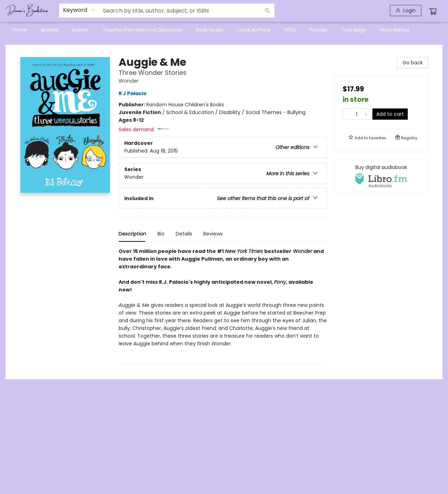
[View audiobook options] (381, 176)
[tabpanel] (223, 306)
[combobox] (79, 10)
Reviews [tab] (213, 234)
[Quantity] (357, 114)
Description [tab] (132, 234)
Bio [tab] (161, 234)
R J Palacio (134, 93)
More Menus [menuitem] (395, 30)
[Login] (406, 10)
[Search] (267, 10)
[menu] (224, 30)
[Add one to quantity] (366, 114)
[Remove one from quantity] (347, 114)
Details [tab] (184, 234)
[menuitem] (20, 30)
